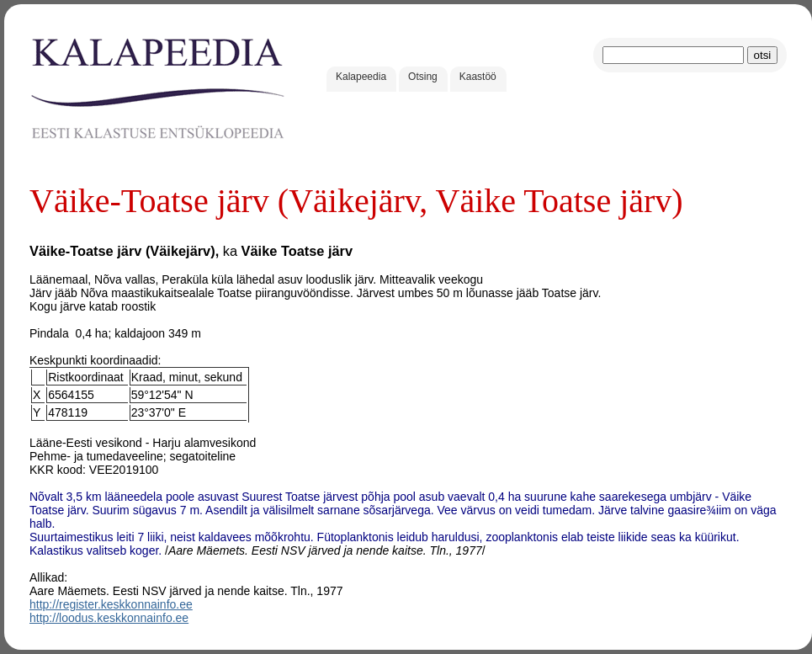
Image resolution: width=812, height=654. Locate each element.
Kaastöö (478, 77)
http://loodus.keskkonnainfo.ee (109, 618)
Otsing (423, 77)
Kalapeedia (361, 77)
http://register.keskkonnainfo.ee (111, 604)
